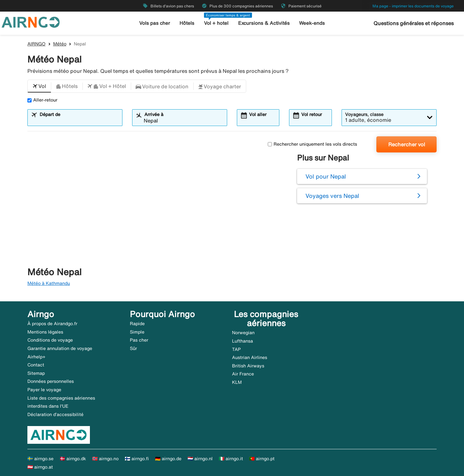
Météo (60, 44)
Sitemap (36, 373)
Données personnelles (51, 381)
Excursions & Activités (264, 23)
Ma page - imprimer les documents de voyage (413, 6)
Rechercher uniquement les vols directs (312, 144)
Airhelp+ (36, 357)
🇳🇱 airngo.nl (200, 459)
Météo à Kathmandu (49, 283)
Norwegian (243, 333)
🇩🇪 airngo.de (168, 459)
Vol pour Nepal (326, 176)
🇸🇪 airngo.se (40, 459)
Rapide (137, 324)
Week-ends (312, 23)
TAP (236, 349)
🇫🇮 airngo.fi (137, 459)
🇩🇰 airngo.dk (73, 459)
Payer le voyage (44, 390)
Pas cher (139, 340)
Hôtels (187, 23)
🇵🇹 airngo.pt (262, 459)
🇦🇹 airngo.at (40, 467)
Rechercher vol (407, 144)
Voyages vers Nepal (332, 196)
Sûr (133, 348)
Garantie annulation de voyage (60, 348)
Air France (243, 374)
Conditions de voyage (50, 340)
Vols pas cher (155, 23)
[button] (39, 86)
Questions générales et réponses (414, 23)
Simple (137, 332)
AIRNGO (36, 44)
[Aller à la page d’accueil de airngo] (31, 22)
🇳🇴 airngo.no (105, 459)
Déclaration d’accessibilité (55, 414)
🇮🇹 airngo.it (231, 459)
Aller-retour (42, 100)
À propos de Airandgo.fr (52, 324)
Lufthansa (242, 341)
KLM (237, 382)
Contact (36, 365)
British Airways (248, 366)
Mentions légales (45, 332)
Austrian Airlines (250, 357)
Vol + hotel (216, 23)
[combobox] (79, 121)
